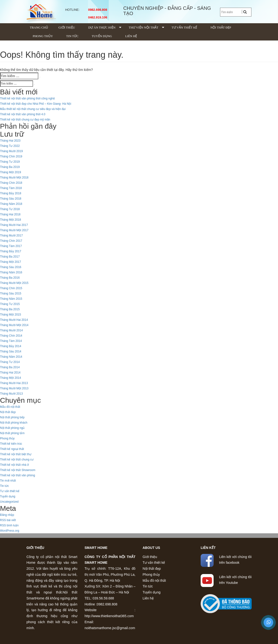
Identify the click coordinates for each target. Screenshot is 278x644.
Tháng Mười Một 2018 (14, 178)
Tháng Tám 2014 (11, 341)
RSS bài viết (8, 520)
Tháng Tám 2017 (11, 246)
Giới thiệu (67, 27)
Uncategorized (9, 502)
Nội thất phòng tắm (12, 433)
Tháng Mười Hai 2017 (14, 225)
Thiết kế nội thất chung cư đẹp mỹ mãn (25, 120)
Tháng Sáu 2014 (11, 351)
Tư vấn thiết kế (184, 27)
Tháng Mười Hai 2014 (14, 320)
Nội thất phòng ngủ (12, 428)
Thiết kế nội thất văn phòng (17, 475)
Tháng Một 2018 (11, 220)
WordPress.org (10, 531)
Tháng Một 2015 (11, 315)
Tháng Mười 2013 (11, 394)
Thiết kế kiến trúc (11, 444)
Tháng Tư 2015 (10, 304)
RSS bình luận (9, 525)
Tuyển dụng (102, 36)
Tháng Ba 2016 (10, 278)
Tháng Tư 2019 (10, 162)
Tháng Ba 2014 (10, 367)
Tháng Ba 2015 (10, 309)
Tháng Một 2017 (11, 262)
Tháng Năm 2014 (11, 357)
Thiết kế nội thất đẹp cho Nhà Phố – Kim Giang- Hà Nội (36, 104)
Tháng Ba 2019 (10, 167)
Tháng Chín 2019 (11, 156)
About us (151, 548)
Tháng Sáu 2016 (11, 267)
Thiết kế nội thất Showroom (18, 470)
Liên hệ (131, 36)
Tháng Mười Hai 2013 (14, 383)
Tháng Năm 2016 (11, 272)
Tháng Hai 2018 (10, 214)
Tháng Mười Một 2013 (14, 388)
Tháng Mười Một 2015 (14, 283)
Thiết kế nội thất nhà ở (14, 465)
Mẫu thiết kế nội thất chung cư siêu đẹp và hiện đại (33, 109)
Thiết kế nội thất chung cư (17, 460)
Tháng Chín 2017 (11, 241)
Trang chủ (39, 27)
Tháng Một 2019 (11, 172)
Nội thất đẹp (221, 27)
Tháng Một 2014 (11, 378)
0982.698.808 (97, 10)
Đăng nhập (7, 515)
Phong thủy (43, 36)
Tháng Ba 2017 (10, 257)
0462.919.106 (97, 17)
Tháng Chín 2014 (11, 336)
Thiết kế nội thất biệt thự (16, 454)
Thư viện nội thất (144, 27)
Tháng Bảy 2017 (11, 251)
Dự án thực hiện (102, 27)
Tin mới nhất (8, 481)
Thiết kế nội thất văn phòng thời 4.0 (23, 114)
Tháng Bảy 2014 (11, 346)
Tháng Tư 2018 (10, 209)
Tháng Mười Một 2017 (14, 230)
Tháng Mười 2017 (11, 236)
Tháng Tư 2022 (10, 146)
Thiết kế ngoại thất (12, 449)
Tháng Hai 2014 (10, 373)
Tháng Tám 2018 (11, 188)
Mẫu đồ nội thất (10, 407)
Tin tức (72, 36)
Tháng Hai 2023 (10, 141)
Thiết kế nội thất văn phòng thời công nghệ (27, 98)
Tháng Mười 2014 (11, 330)
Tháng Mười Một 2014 (14, 325)
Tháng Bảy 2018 (11, 193)
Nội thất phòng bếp (12, 417)
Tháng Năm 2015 (11, 299)
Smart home (96, 548)
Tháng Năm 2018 (11, 204)
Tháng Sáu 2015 (11, 293)
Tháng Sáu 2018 (11, 199)
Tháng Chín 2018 (11, 183)
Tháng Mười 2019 (11, 151)
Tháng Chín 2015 (11, 288)
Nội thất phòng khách (14, 423)
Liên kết (208, 548)
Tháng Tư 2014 (10, 362)
